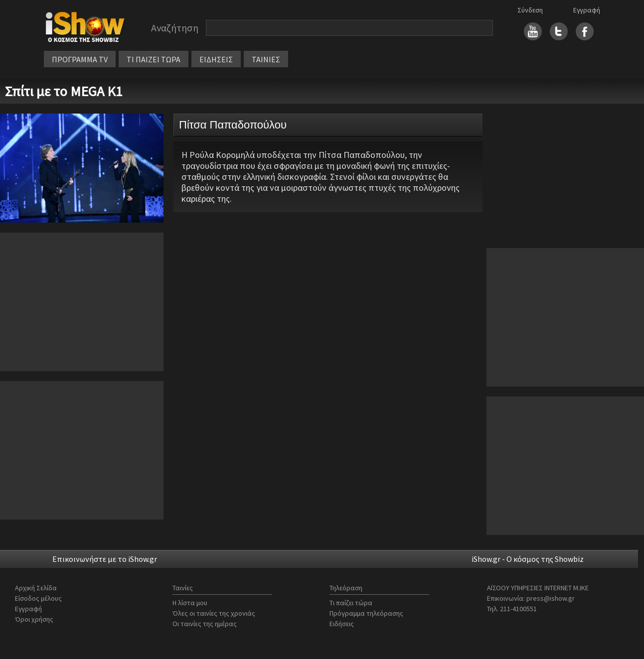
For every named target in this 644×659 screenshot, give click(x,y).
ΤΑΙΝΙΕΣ (266, 59)
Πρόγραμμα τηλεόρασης (366, 613)
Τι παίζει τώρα (351, 603)
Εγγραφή (587, 10)
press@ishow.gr (551, 598)
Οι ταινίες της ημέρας (205, 624)
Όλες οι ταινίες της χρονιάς (214, 613)
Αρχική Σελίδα (36, 588)
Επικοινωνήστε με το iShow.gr (105, 559)
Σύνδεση (530, 10)
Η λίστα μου (190, 603)
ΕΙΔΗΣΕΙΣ (216, 59)
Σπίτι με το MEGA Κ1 (64, 91)
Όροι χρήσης (34, 619)
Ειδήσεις (342, 624)
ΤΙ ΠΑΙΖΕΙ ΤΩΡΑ (154, 59)
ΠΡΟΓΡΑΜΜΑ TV (80, 59)
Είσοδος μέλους (38, 598)
